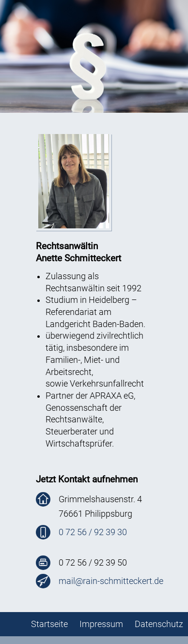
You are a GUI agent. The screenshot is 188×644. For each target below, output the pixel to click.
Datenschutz (159, 624)
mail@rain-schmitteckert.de (111, 581)
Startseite (49, 624)
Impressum (101, 624)
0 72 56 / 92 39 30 (93, 532)
